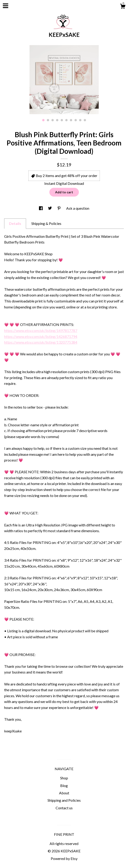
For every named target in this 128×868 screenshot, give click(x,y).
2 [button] (48, 120)
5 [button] (62, 120)
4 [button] (57, 120)
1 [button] (43, 120)
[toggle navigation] (6, 6)
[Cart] (123, 7)
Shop (64, 778)
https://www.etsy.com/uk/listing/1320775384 (41, 342)
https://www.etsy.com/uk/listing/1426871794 (41, 336)
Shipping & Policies (46, 223)
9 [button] (80, 120)
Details (15, 223)
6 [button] (66, 120)
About (64, 793)
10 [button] (85, 120)
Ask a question (78, 208)
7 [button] (71, 120)
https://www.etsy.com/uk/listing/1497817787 (41, 330)
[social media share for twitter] (50, 208)
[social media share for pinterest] (59, 208)
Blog (64, 785)
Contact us (64, 808)
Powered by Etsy (64, 858)
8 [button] (76, 120)
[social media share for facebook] (41, 208)
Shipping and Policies (64, 800)
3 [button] (53, 120)
